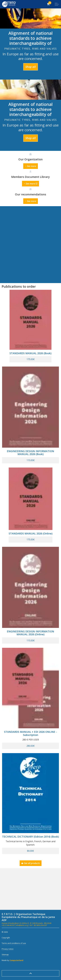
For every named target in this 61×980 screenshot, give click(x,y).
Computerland (16, 960)
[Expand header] (57, 4)
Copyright (6, 938)
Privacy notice (8, 949)
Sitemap (5, 955)
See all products (31, 863)
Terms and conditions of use (14, 943)
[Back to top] (31, 973)
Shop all (31, 67)
